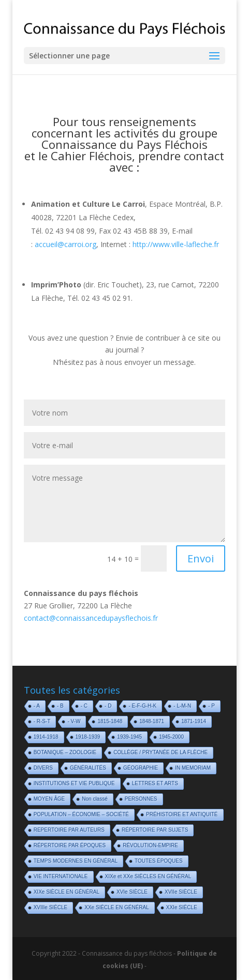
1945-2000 (171, 737)
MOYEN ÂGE (49, 799)
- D (108, 706)
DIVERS (43, 768)
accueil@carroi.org (65, 244)
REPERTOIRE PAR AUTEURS (69, 830)
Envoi (201, 558)
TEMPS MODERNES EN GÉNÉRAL (76, 861)
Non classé (94, 799)
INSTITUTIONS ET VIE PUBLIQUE (74, 783)
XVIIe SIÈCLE (181, 892)
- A (37, 706)
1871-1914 (194, 721)
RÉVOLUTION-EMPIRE (150, 845)
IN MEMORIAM (193, 768)
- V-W (74, 721)
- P (211, 706)
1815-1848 (110, 721)
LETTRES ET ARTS (155, 783)
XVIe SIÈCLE (132, 892)
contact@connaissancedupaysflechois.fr (91, 618)
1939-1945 (129, 737)
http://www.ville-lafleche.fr (176, 244)
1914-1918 (46, 737)
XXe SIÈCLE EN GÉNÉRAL (117, 907)
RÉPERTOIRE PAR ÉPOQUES (70, 845)
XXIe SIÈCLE (182, 907)
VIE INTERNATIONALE (61, 876)
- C (84, 706)
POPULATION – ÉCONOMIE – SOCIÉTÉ (81, 814)
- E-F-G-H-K (142, 706)
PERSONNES (141, 799)
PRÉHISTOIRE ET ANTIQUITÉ (182, 814)
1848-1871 (152, 721)
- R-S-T (42, 721)
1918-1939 (88, 737)
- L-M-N (182, 706)
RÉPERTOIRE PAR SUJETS (155, 830)
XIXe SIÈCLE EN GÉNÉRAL (67, 892)
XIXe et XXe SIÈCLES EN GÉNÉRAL (148, 876)
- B (60, 706)
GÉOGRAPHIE (141, 768)
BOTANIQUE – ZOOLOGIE (65, 752)
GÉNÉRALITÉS (88, 768)
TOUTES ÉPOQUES (159, 861)
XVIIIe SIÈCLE (51, 907)
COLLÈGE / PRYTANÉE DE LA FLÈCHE (160, 752)
